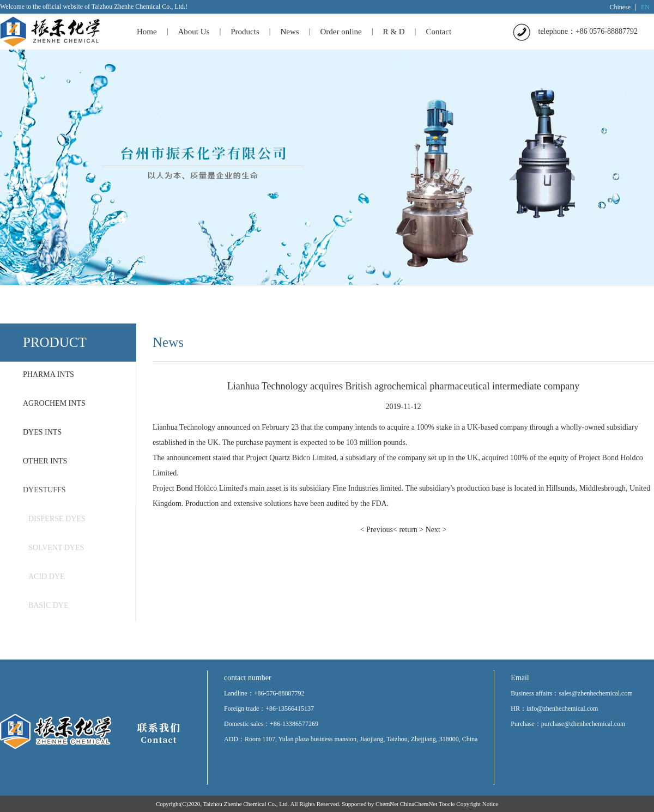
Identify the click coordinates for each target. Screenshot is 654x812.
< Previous (377, 530)
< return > (408, 530)
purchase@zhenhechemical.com (583, 724)
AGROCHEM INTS (54, 403)
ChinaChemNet (419, 804)
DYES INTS (42, 432)
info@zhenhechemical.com (562, 709)
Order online (341, 32)
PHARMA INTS (49, 374)
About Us (193, 32)
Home (147, 32)
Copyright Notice (477, 804)
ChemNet (387, 804)
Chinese (620, 7)
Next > (436, 530)
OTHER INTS (45, 461)
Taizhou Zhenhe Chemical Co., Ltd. (246, 804)
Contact (438, 32)
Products (245, 32)
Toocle (447, 804)
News (290, 32)
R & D (394, 32)
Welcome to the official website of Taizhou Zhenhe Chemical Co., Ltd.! (94, 7)
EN (645, 7)
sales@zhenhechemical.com (595, 693)
